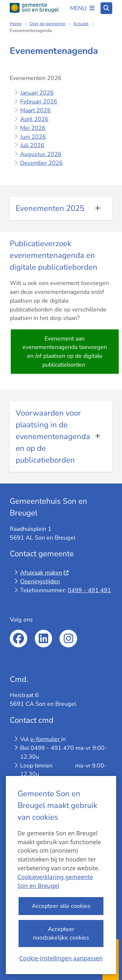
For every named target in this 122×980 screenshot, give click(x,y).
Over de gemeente (47, 24)
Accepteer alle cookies (61, 906)
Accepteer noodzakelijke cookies (61, 933)
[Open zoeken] (106, 8)
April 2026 (34, 119)
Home (16, 24)
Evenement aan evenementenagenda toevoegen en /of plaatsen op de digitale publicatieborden (65, 352)
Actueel (81, 24)
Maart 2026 (35, 110)
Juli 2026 (32, 145)
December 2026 (41, 163)
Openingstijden (40, 581)
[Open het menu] (82, 8)
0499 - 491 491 (89, 590)
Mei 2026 (33, 128)
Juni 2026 (33, 137)
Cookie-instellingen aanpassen (61, 958)
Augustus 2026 (41, 154)
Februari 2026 (39, 102)
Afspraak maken (44, 573)
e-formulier (46, 739)
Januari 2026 (37, 93)
